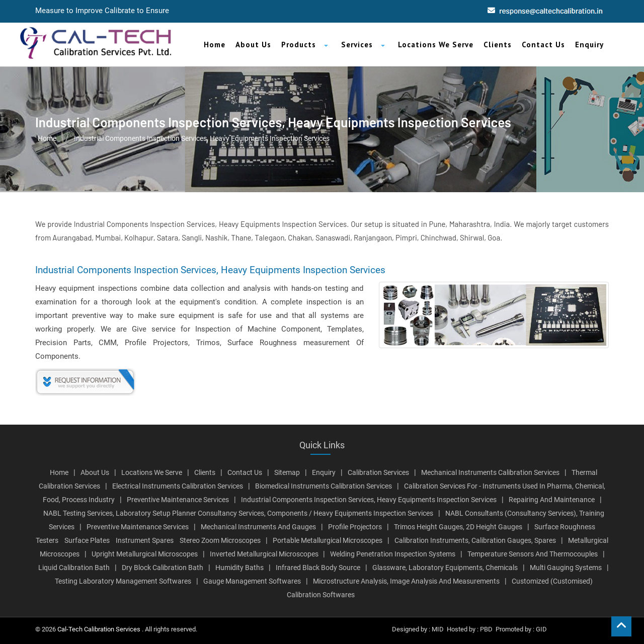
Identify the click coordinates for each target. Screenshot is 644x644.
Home (215, 45)
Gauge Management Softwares (252, 581)
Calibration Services (378, 472)
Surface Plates (87, 540)
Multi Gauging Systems (566, 568)
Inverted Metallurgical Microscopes (265, 554)
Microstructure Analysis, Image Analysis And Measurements (406, 581)
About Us (253, 45)
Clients (498, 45)
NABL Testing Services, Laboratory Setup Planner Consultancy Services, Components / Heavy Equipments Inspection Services (238, 513)
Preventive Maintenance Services (178, 500)
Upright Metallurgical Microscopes (145, 554)
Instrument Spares (145, 540)
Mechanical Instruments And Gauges (258, 527)
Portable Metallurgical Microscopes (328, 540)
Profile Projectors (355, 527)
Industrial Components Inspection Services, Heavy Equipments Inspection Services (369, 500)
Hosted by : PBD (470, 629)
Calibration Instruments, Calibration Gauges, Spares (475, 540)
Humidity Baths (239, 568)
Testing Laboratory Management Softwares (123, 581)
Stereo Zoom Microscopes (220, 540)
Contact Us (543, 45)
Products (299, 45)
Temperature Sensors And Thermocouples (533, 554)
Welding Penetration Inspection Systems (393, 554)
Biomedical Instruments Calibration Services (324, 486)
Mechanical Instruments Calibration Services (490, 472)
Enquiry (589, 45)
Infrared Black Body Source (318, 568)
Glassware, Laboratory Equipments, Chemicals (445, 568)
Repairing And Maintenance (552, 500)
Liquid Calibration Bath (74, 568)
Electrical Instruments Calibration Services (178, 486)
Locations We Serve (436, 45)
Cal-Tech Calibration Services (100, 629)
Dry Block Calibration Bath (163, 568)
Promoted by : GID (521, 629)
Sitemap (287, 472)
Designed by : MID (418, 629)
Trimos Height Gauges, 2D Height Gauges (458, 527)
